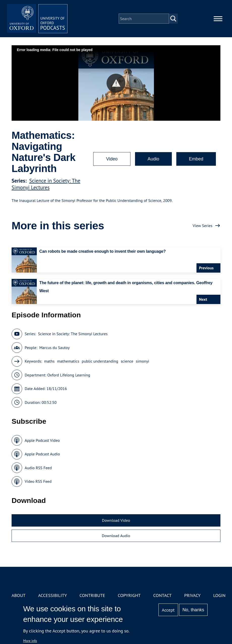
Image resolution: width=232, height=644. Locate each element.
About (19, 595)
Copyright (129, 595)
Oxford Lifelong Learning (69, 375)
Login (219, 595)
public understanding (100, 361)
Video (112, 159)
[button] (116, 83)
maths (49, 361)
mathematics (68, 361)
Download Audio (116, 536)
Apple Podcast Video (42, 440)
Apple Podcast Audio (42, 454)
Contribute (92, 595)
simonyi (142, 361)
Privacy (192, 595)
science (127, 361)
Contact (162, 595)
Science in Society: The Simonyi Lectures (46, 184)
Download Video (116, 520)
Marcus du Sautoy (55, 348)
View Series (203, 226)
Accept (168, 610)
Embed (196, 159)
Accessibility (52, 595)
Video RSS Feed (38, 481)
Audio (153, 159)
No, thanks (193, 610)
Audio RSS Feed (38, 468)
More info (30, 641)
